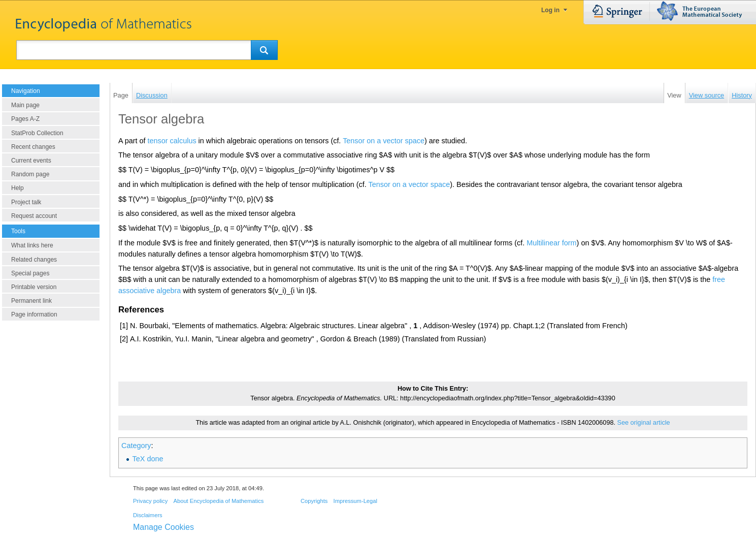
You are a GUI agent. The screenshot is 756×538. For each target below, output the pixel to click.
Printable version (34, 287)
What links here (32, 245)
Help (18, 188)
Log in (550, 10)
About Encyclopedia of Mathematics (218, 501)
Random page (30, 174)
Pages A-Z (25, 119)
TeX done (148, 459)
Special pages (30, 273)
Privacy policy (150, 501)
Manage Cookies (163, 527)
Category (136, 446)
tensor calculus (172, 141)
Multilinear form (551, 243)
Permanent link (31, 301)
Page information (34, 314)
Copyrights (314, 501)
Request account (34, 216)
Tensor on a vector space (384, 141)
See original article (644, 423)
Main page (25, 105)
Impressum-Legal (355, 501)
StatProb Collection (37, 133)
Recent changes (33, 147)
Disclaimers (148, 515)
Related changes (34, 260)
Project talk (26, 202)
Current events (31, 161)
